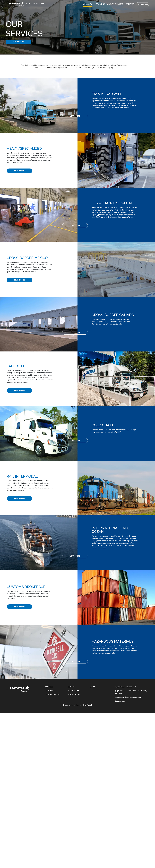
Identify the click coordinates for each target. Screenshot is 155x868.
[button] (88, 4)
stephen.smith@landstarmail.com (128, 697)
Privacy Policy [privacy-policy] (74, 695)
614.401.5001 (143, 4)
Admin (93, 687)
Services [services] (49, 687)
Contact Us (21, 42)
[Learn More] (107, 116)
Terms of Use (74, 691)
